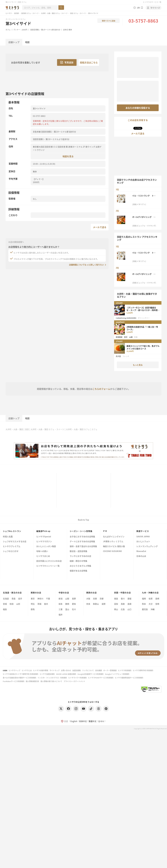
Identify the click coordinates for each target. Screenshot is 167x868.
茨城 (39, 604)
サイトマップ (55, 670)
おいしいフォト (143, 542)
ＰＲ (105, 531)
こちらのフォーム (101, 389)
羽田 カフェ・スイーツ (78, 13)
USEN (5, 670)
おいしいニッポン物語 (46, 546)
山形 (18, 604)
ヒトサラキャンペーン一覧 (48, 566)
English (74, 721)
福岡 (144, 599)
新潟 (61, 599)
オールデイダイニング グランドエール (144, 217)
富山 (67, 609)
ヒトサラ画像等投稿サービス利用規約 (129, 678)
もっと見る (138, 365)
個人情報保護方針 (32, 681)
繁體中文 (93, 721)
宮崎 (157, 604)
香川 (123, 599)
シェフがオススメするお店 (15, 542)
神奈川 (40, 599)
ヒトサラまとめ (43, 556)
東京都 (16, 13)
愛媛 (129, 599)
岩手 (20, 599)
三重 (61, 609)
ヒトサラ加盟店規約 (47, 674)
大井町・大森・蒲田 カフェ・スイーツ (54, 13)
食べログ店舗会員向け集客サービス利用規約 (19, 678)
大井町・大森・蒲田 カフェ (78, 429)
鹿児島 (145, 609)
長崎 (157, 599)
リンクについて (88, 670)
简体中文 (83, 721)
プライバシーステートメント (74, 681)
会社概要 (99, 670)
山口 (129, 609)
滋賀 (104, 604)
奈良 (88, 604)
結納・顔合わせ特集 (78, 561)
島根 (129, 604)
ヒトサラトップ (14, 670)
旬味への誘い (42, 551)
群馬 (33, 609)
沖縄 (153, 609)
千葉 (48, 599)
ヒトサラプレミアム (12, 546)
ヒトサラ (9, 13)
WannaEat (141, 551)
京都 (102, 599)
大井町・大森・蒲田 (14, 429)
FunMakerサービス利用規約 (14, 681)
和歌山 (96, 604)
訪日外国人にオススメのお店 (49, 561)
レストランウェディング (147, 546)
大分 (151, 604)
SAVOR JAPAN (143, 537)
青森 (13, 599)
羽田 (27, 429)
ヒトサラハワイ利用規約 (78, 678)
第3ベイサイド (18, 23)
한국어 (101, 721)
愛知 (74, 604)
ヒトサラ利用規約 (125, 670)
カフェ (8, 30)
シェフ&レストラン (12, 531)
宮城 (5, 604)
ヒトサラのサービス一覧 (152, 2)
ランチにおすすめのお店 (80, 556)
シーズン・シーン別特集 (81, 531)
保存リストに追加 (109, 21)
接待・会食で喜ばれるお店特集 (83, 546)
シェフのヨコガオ (11, 551)
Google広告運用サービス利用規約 (91, 674)
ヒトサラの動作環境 (41, 670)
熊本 (144, 604)
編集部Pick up (43, 531)
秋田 (12, 604)
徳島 (116, 599)
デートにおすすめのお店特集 (82, 542)
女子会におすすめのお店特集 (82, 537)
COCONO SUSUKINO (112, 551)
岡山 (116, 609)
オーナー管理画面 (110, 670)
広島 (123, 609)
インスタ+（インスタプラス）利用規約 (52, 678)
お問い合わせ (66, 670)
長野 (74, 599)
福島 (5, 609)
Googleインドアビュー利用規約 (117, 674)
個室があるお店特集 (78, 571)
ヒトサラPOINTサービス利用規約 (101, 678)
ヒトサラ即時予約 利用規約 (143, 670)
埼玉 (33, 604)
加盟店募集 (77, 670)
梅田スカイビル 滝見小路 (114, 546)
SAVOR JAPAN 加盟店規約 (66, 674)
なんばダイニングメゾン (114, 537)
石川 (74, 609)
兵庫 (95, 599)
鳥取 (123, 604)
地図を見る (68, 156)
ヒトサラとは (27, 670)
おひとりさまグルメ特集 (80, 566)
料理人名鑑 (8, 537)
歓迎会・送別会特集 (78, 551)
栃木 (46, 604)
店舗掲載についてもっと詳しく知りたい (86, 265)
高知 (116, 604)
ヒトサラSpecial (44, 537)
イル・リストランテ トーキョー (144, 196)
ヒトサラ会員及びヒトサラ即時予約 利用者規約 (21, 674)
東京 (33, 599)
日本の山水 (141, 556)
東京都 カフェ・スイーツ (30, 13)
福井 (61, 615)
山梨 (67, 599)
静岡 (67, 604)
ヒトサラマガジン (44, 542)
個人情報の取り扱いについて (51, 681)
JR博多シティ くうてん (113, 542)
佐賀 (151, 599)
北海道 (6, 599)
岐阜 (61, 604)
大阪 (88, 599)
